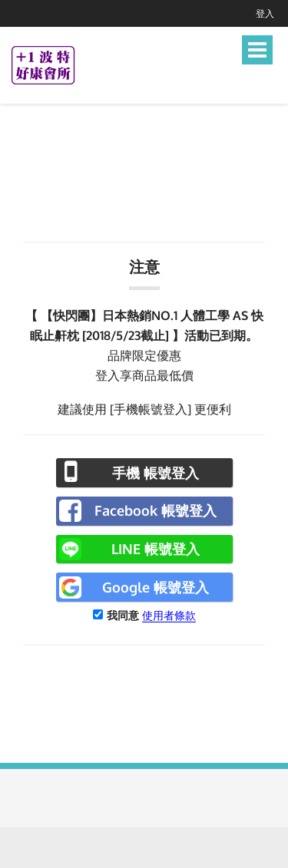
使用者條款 (169, 615)
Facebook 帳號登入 (156, 510)
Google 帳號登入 (156, 587)
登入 (265, 13)
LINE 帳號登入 (156, 549)
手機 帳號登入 (156, 473)
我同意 (123, 615)
